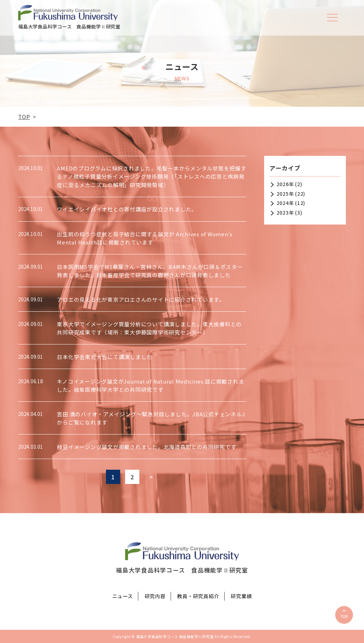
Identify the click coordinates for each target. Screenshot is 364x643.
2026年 (285, 184)
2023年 (285, 213)
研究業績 (241, 596)
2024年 (285, 203)
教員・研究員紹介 (198, 596)
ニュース (123, 596)
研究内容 (155, 596)
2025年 (285, 194)
